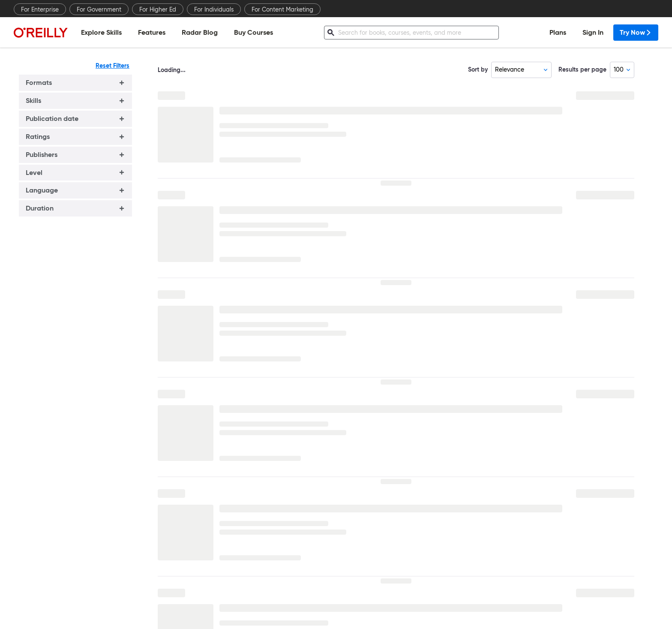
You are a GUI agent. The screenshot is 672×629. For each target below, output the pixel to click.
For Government (99, 9)
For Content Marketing (282, 9)
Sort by (478, 69)
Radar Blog (200, 32)
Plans (558, 32)
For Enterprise (40, 9)
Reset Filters (112, 66)
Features (152, 32)
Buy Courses (253, 32)
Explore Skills (101, 32)
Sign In (593, 32)
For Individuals (214, 9)
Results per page (582, 69)
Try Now (636, 32)
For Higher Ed (158, 9)
